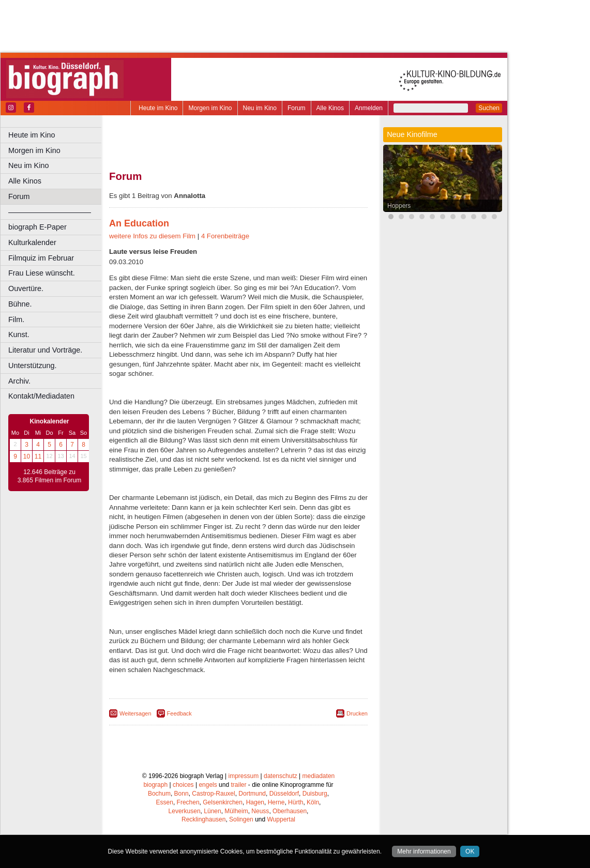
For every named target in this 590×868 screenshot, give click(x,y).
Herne (276, 802)
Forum (297, 108)
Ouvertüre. (26, 288)
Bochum (159, 794)
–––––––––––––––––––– (50, 212)
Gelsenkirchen (223, 802)
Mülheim (236, 811)
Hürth (296, 802)
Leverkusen (185, 811)
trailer (238, 785)
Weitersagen (135, 713)
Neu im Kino (260, 108)
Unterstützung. (33, 366)
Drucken (357, 713)
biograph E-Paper (37, 227)
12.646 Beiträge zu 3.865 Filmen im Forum (49, 476)
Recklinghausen (203, 819)
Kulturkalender (32, 242)
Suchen (489, 108)
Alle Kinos (330, 108)
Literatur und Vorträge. (45, 350)
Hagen (255, 802)
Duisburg (315, 794)
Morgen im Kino (210, 108)
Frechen (188, 802)
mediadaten (319, 776)
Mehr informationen (424, 851)
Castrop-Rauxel (213, 794)
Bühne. (20, 304)
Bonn (181, 794)
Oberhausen (290, 811)
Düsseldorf (284, 794)
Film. (16, 319)
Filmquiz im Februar (41, 258)
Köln (313, 802)
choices (183, 785)
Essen (165, 802)
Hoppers (399, 206)
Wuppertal (281, 819)
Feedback (179, 713)
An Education (139, 223)
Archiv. (19, 381)
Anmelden (369, 108)
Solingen (241, 819)
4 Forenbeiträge (225, 236)
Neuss (260, 811)
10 (27, 456)
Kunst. (19, 334)
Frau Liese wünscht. (42, 273)
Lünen (212, 811)
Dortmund (252, 794)
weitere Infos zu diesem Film (152, 236)
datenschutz (281, 776)
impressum (244, 776)
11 (38, 456)
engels (208, 785)
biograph (155, 785)
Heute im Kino (158, 108)
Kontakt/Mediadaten (41, 396)
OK (470, 851)
